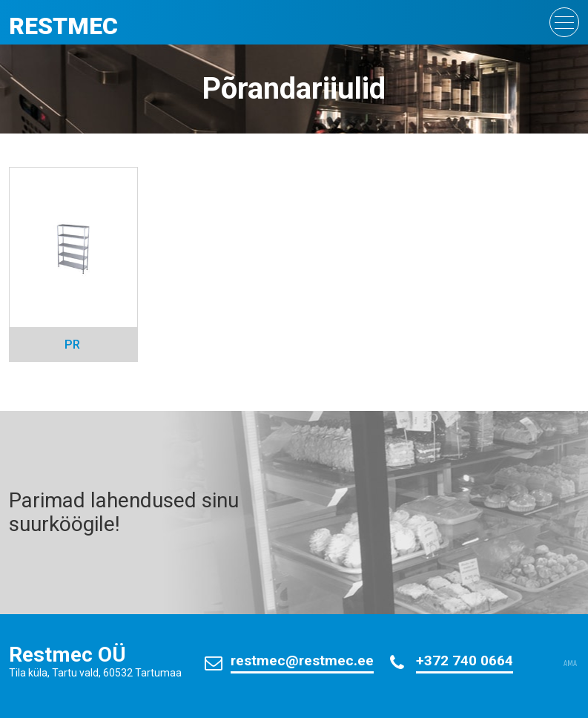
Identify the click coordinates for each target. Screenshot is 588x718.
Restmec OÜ (67, 655)
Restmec (63, 26)
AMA (570, 664)
